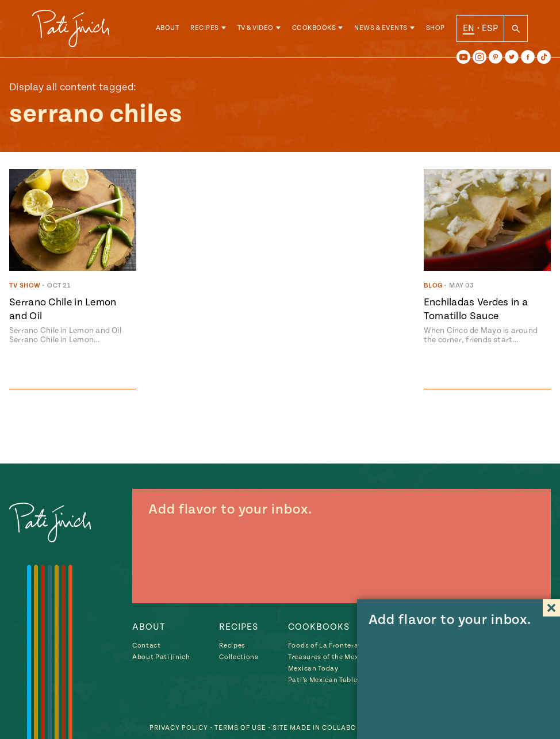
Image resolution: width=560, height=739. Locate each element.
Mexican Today (313, 669)
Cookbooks (314, 28)
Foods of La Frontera (323, 646)
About (168, 28)
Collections (239, 657)
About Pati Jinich (161, 657)
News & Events (381, 28)
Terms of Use (240, 728)
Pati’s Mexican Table (323, 680)
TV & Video (256, 28)
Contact (147, 646)
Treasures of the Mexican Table (340, 657)
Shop (436, 28)
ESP (490, 28)
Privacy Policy (179, 728)
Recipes (205, 28)
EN (469, 28)
